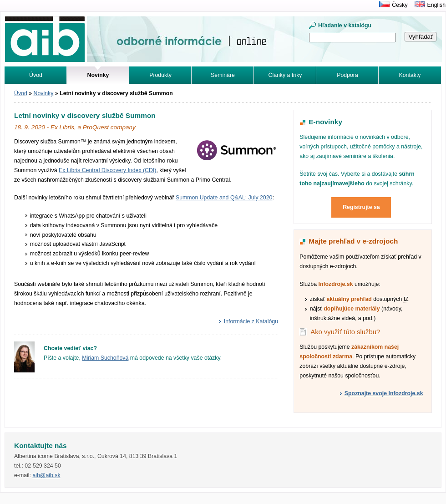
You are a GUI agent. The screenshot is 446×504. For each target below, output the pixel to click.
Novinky (44, 93)
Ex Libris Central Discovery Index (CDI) (107, 170)
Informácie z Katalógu (251, 321)
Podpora (347, 75)
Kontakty (410, 75)
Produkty (160, 75)
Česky (400, 5)
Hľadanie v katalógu (345, 25)
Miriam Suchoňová (105, 358)
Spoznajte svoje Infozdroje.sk (384, 393)
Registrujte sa (361, 207)
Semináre (223, 75)
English (436, 5)
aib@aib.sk (46, 475)
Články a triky (285, 75)
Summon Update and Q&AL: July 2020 (224, 198)
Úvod (36, 75)
